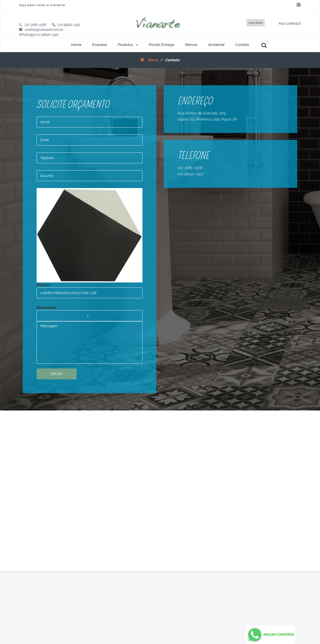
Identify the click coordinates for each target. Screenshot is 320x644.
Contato (242, 45)
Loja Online (255, 23)
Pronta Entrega (161, 45)
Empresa (100, 45)
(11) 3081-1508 (35, 25)
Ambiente (216, 45)
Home (76, 45)
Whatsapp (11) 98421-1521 (39, 35)
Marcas (191, 45)
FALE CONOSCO (290, 24)
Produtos (128, 45)
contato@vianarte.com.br (44, 30)
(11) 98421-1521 (69, 25)
